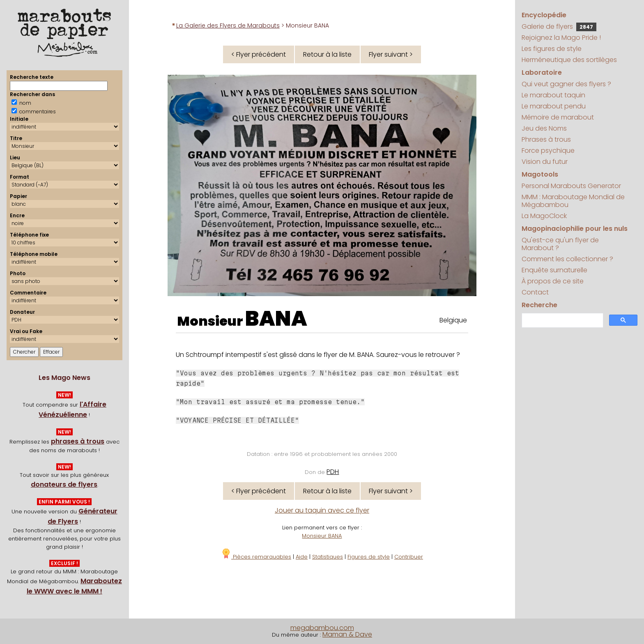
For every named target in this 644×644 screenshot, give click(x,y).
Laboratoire (542, 72)
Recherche (539, 305)
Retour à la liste (327, 54)
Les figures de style (552, 49)
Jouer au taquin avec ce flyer (322, 510)
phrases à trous (78, 441)
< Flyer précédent (259, 54)
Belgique (453, 320)
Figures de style (369, 557)
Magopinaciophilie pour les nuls (575, 229)
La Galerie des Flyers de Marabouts (228, 25)
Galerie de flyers (559, 26)
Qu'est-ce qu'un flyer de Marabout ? (560, 244)
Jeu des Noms (544, 128)
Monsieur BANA (322, 536)
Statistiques (328, 557)
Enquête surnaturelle (554, 270)
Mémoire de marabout (558, 117)
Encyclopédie (544, 15)
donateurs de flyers (64, 484)
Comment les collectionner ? (567, 259)
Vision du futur (545, 162)
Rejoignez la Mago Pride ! (561, 38)
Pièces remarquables (256, 557)
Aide (302, 557)
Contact (535, 292)
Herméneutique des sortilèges (569, 60)
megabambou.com (322, 628)
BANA (276, 319)
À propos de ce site (553, 281)
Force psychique (548, 151)
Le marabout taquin (553, 95)
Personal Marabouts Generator (571, 186)
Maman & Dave (347, 634)
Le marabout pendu (554, 106)
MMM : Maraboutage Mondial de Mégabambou (573, 201)
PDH (333, 472)
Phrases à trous (546, 139)
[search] (562, 321)
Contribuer (409, 557)
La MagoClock (544, 216)
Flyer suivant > (391, 54)
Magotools (540, 174)
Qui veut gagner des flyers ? (566, 84)
